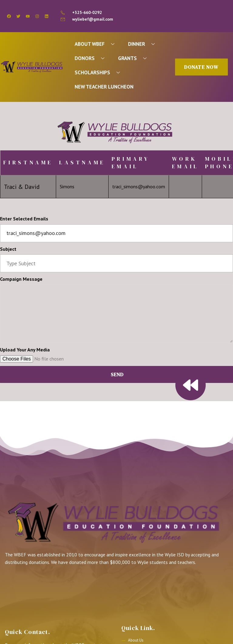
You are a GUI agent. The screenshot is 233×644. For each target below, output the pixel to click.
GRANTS (135, 59)
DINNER (145, 44)
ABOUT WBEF (97, 44)
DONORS (92, 59)
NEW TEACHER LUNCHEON (105, 88)
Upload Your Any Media (25, 351)
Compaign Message (21, 280)
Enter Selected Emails (24, 220)
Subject (8, 250)
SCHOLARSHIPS (100, 73)
